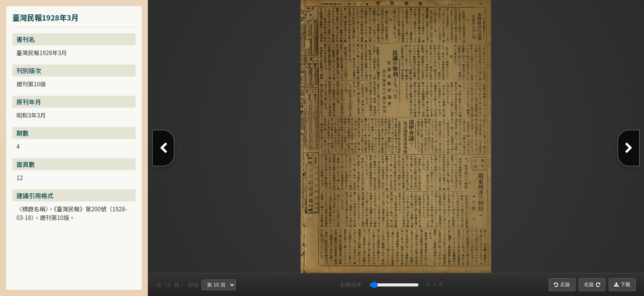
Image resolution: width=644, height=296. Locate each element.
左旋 (562, 284)
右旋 (592, 284)
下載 (622, 284)
